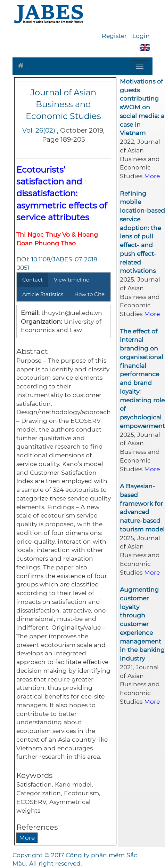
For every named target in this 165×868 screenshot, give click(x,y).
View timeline (72, 280)
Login (141, 36)
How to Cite (89, 294)
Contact (32, 280)
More (27, 838)
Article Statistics (43, 294)
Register (114, 36)
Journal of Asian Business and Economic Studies (63, 104)
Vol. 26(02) (39, 130)
